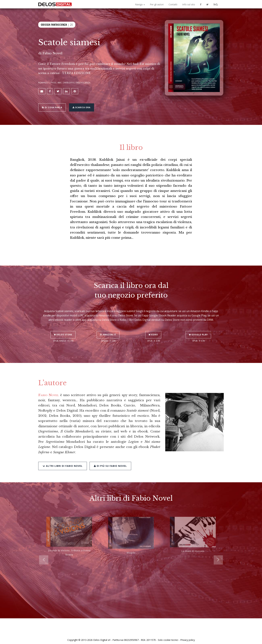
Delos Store (63, 325)
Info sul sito (189, 4)
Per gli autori (157, 4)
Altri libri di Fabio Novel (63, 456)
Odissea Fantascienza (54, 25)
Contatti (173, 4)
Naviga (140, 4)
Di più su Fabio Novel (110, 456)
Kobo (154, 325)
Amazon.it (109, 325)
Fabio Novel (52, 53)
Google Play (199, 325)
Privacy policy (188, 638)
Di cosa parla (53, 106)
